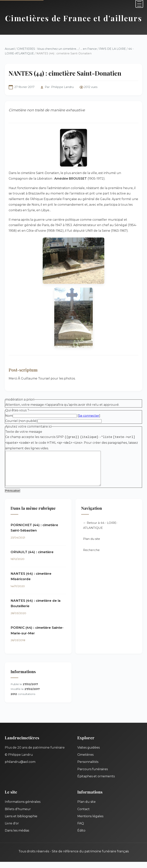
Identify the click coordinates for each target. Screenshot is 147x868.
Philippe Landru (62, 87)
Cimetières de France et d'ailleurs (74, 18)
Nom (9, 416)
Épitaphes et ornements (96, 782)
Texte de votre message (24, 432)
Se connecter (89, 416)
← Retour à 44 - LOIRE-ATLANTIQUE (100, 531)
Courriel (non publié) (21, 421)
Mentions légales (90, 822)
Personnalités (88, 768)
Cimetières (85, 761)
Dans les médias (17, 837)
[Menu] (139, 4)
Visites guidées (89, 754)
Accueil (10, 49)
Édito (81, 837)
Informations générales (23, 808)
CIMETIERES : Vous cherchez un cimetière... (48, 49)
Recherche (91, 556)
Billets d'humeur (18, 815)
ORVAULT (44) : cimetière (32, 558)
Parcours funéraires (93, 775)
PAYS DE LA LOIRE (113, 49)
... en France (89, 49)
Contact (84, 815)
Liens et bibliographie (21, 822)
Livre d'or (12, 830)
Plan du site (92, 545)
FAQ (81, 830)
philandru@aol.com (20, 768)
